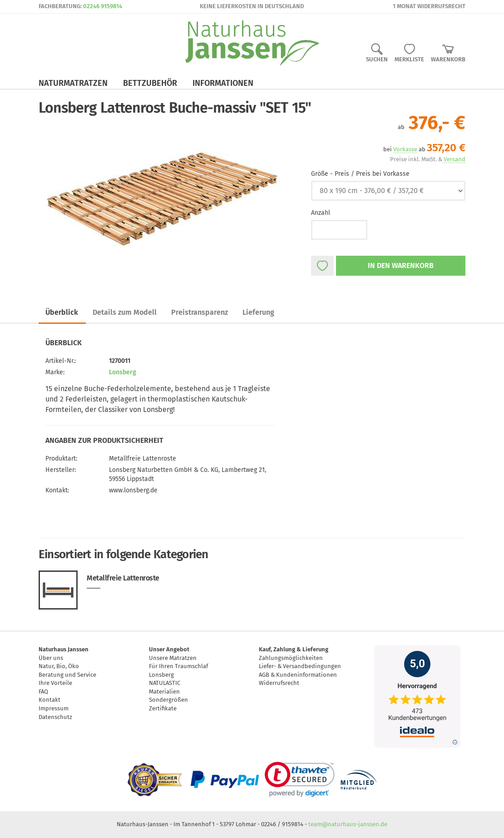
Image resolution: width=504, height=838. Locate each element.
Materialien (164, 692)
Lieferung (258, 312)
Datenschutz (55, 717)
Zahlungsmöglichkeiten (291, 658)
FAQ (43, 692)
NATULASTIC (165, 683)
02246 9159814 (103, 6)
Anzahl (321, 213)
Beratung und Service (67, 675)
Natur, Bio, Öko (59, 666)
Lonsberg (123, 372)
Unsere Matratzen (173, 658)
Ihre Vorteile (55, 683)
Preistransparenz (200, 312)
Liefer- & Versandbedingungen (300, 666)
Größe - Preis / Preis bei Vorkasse (360, 174)
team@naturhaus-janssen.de (348, 824)
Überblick (62, 312)
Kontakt (49, 700)
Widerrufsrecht (279, 683)
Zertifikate (163, 708)
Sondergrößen (168, 700)
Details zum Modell (125, 312)
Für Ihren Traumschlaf (178, 666)
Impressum (54, 708)
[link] (299, 779)
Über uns (51, 658)
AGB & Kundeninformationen (298, 675)
